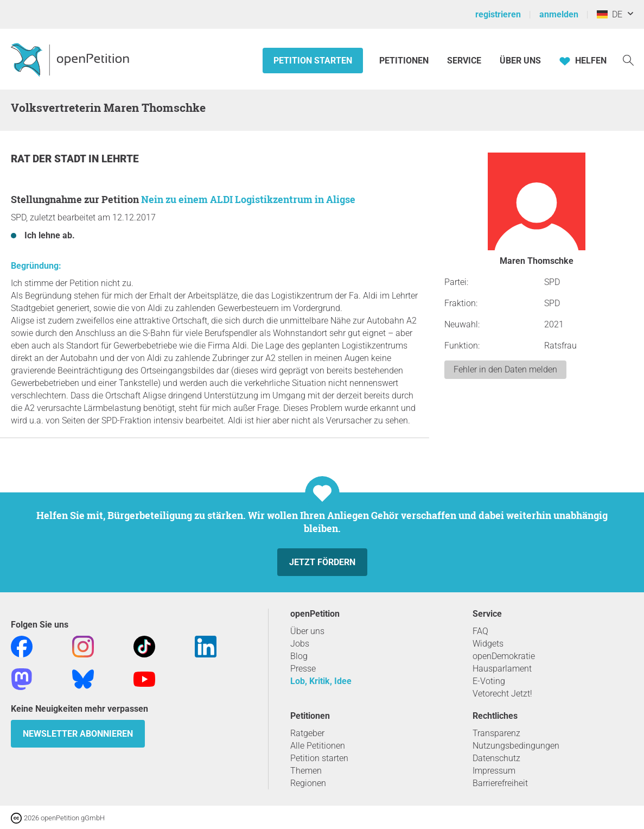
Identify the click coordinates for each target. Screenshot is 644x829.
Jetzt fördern (322, 562)
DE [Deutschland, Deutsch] (610, 14)
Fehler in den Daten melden (505, 369)
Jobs (300, 644)
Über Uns (520, 61)
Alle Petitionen (318, 746)
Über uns (307, 631)
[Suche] (628, 59)
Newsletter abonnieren (78, 734)
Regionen (308, 783)
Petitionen (405, 61)
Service (464, 61)
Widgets (488, 644)
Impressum (494, 771)
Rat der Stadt (50, 159)
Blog (299, 656)
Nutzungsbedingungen (516, 746)
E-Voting (489, 681)
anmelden (559, 14)
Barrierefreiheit (500, 783)
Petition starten (313, 61)
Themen (306, 771)
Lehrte (120, 159)
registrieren (498, 14)
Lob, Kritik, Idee (321, 681)
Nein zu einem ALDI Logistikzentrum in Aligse (248, 199)
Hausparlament (502, 669)
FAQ (480, 631)
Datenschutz (496, 758)
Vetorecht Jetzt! (502, 694)
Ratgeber (307, 733)
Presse (303, 669)
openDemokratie (504, 656)
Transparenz (496, 733)
